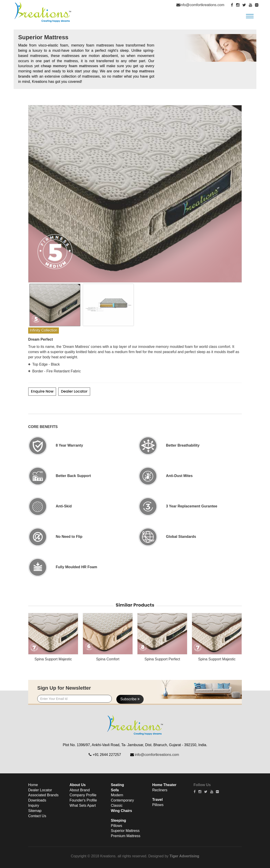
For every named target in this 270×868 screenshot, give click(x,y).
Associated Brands (43, 795)
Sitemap (35, 811)
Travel (157, 800)
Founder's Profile (83, 800)
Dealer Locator (74, 391)
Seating (117, 785)
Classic (117, 806)
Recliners (160, 790)
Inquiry (34, 806)
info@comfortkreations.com (202, 5)
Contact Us (37, 816)
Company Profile (83, 795)
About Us (78, 785)
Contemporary (122, 800)
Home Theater (164, 785)
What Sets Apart (83, 806)
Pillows (117, 826)
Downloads (37, 800)
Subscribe (130, 699)
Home (33, 785)
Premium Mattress (126, 836)
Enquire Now (42, 391)
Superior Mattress (125, 831)
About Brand (80, 790)
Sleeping (119, 820)
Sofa (115, 790)
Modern (117, 795)
